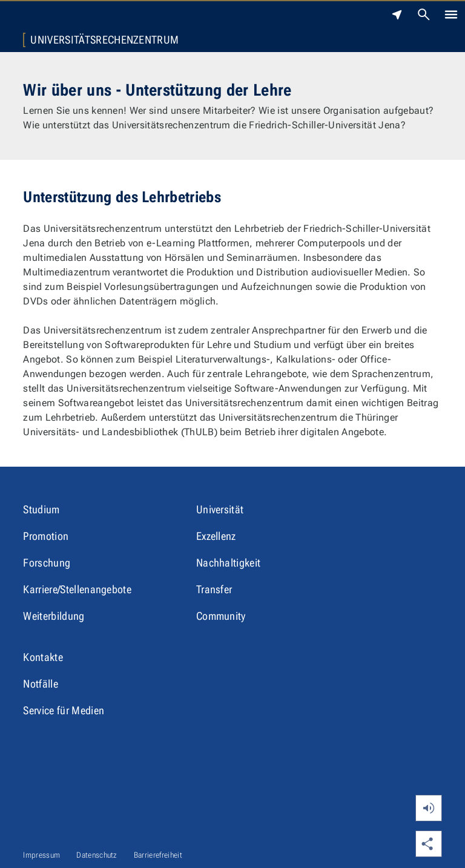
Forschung (47, 563)
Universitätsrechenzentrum (104, 40)
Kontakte (43, 657)
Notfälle (41, 684)
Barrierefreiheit (158, 855)
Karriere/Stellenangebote (77, 589)
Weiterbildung (54, 616)
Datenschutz (97, 855)
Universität (220, 509)
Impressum (41, 855)
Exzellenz (216, 536)
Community (221, 616)
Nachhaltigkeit (228, 563)
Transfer (214, 589)
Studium (41, 509)
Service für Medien (64, 710)
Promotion (46, 536)
